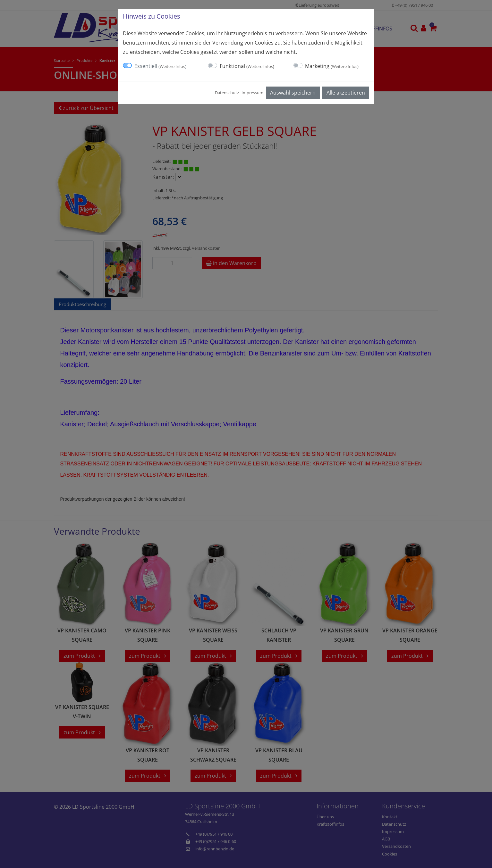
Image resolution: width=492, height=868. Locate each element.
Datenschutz (227, 93)
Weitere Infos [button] (172, 66)
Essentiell (160, 66)
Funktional (247, 66)
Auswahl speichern (293, 93)
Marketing (332, 66)
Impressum (252, 93)
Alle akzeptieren (346, 93)
